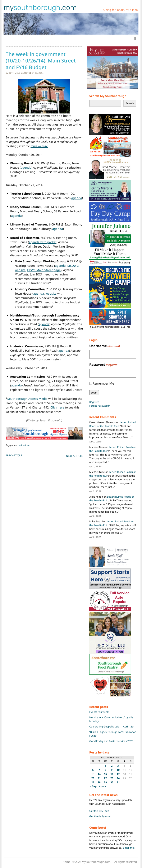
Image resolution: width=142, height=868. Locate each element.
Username (105, 346)
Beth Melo (15, 73)
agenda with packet (43, 242)
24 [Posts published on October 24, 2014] (118, 778)
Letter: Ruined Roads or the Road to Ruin (113, 424)
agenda (26, 167)
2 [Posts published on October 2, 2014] (112, 766)
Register (94, 402)
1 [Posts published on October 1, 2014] (106, 766)
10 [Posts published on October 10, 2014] (118, 770)
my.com (40, 7)
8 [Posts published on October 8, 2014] (106, 770)
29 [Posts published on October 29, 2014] (105, 782)
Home (66, 862)
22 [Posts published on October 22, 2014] (105, 778)
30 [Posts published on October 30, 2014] (112, 782)
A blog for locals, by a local (121, 10)
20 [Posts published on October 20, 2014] (93, 778)
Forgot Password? (100, 406)
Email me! (129, 848)
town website (39, 146)
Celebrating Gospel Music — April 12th (112, 727)
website (51, 293)
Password (104, 365)
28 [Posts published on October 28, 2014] (99, 782)
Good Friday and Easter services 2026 (111, 741)
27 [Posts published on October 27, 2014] (93, 782)
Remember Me (103, 383)
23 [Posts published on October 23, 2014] (112, 778)
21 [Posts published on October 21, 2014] (99, 778)
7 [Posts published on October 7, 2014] (99, 770)
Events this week (99, 712)
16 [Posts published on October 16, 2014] (112, 774)
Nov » (102, 786)
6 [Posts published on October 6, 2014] (93, 770)
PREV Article (14, 455)
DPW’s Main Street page (44, 270)
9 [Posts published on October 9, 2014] (112, 770)
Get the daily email (100, 816)
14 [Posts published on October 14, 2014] (99, 774)
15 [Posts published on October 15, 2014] (105, 774)
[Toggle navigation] (135, 39)
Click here (57, 407)
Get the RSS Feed (99, 811)
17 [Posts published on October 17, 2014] (118, 774)
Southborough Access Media (27, 399)
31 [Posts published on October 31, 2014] (118, 782)
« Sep (93, 786)
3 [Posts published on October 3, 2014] (118, 766)
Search (130, 103)
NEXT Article (74, 456)
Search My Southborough (108, 96)
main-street (24, 445)
